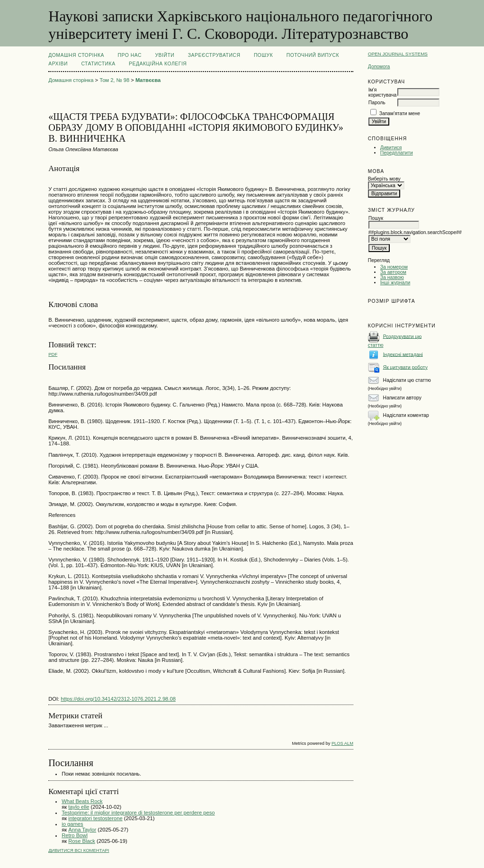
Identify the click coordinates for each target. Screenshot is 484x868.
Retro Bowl (75, 835)
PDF (53, 354)
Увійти (165, 55)
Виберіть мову (384, 179)
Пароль (377, 103)
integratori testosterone (95, 818)
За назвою (392, 277)
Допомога (379, 67)
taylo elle (79, 807)
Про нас (130, 55)
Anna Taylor (82, 830)
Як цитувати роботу (405, 367)
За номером (394, 267)
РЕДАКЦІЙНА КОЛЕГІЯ (158, 64)
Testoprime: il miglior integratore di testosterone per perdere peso (138, 813)
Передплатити (397, 153)
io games (72, 824)
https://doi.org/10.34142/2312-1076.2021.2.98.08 (118, 699)
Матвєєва (148, 80)
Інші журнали (395, 283)
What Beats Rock (82, 801)
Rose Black (82, 841)
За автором (393, 272)
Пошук (263, 55)
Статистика (98, 64)
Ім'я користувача (382, 92)
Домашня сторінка (76, 55)
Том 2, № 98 (114, 80)
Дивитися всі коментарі (79, 850)
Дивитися (391, 148)
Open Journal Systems (398, 54)
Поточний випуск (313, 55)
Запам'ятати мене (400, 113)
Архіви (58, 64)
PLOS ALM (342, 743)
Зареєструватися (214, 55)
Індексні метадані (403, 354)
